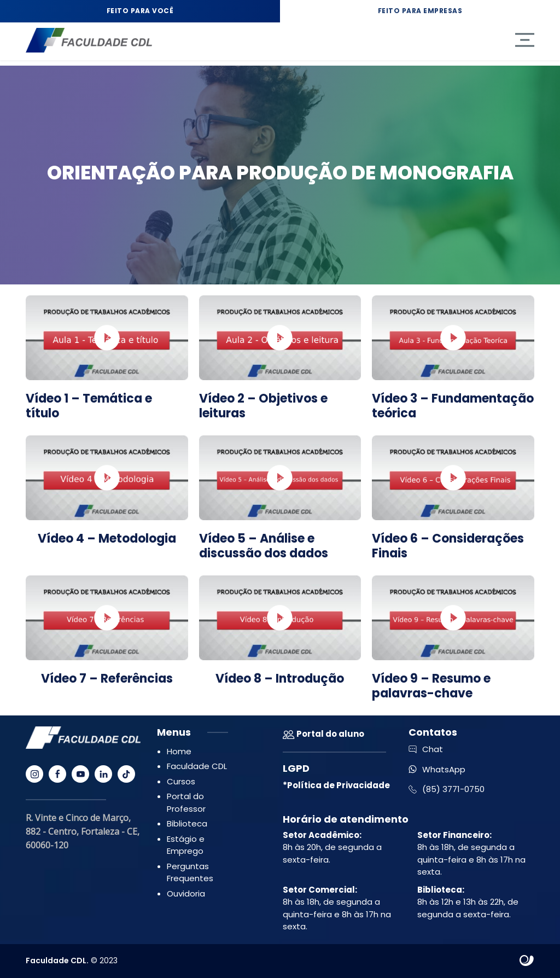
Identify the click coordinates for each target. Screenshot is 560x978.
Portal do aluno (323, 734)
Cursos (181, 781)
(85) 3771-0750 (447, 789)
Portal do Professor (186, 802)
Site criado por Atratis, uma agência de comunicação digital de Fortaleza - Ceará (527, 961)
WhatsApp (437, 769)
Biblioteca (187, 823)
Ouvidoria (186, 893)
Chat (426, 749)
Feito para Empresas (420, 11)
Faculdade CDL (197, 766)
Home (179, 751)
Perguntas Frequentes (190, 872)
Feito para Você (140, 11)
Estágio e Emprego (186, 845)
